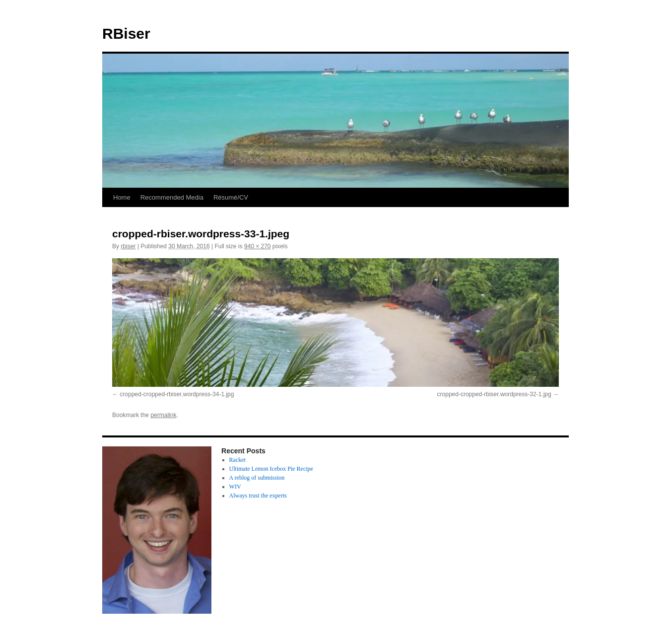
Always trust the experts (258, 496)
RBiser (126, 34)
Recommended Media (172, 197)
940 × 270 (258, 246)
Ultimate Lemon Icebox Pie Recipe (271, 469)
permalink (163, 415)
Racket (237, 460)
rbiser (128, 246)
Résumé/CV (231, 197)
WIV (235, 487)
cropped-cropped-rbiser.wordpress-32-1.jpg (494, 394)
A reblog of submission (257, 478)
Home (122, 197)
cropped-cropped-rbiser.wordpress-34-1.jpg (177, 394)
